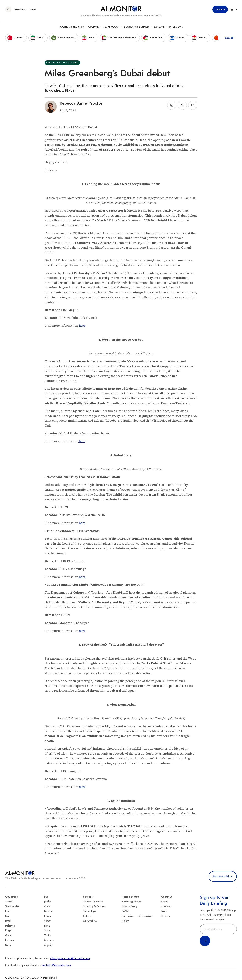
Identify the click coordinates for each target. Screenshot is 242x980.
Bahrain (48, 911)
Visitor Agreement (132, 902)
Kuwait (48, 916)
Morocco (49, 940)
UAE (8, 916)
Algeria (48, 945)
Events (33, 11)
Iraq (46, 897)
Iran (7, 911)
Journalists (166, 906)
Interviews (176, 29)
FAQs (125, 911)
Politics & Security (72, 29)
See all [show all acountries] (229, 40)
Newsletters (21, 11)
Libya (47, 926)
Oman (48, 906)
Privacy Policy (130, 906)
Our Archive (90, 921)
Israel (8, 921)
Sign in (233, 11)
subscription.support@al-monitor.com (70, 958)
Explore (159, 29)
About (164, 902)
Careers (165, 916)
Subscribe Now (223, 876)
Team (164, 911)
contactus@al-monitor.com (56, 965)
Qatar (9, 935)
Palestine (10, 926)
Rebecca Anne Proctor (81, 103)
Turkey (9, 902)
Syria (8, 945)
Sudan (48, 930)
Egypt (8, 930)
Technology (111, 29)
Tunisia (48, 935)
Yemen (48, 921)
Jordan (48, 902)
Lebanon (10, 940)
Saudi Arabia (12, 906)
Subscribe (220, 11)
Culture (93, 29)
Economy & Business (137, 29)
